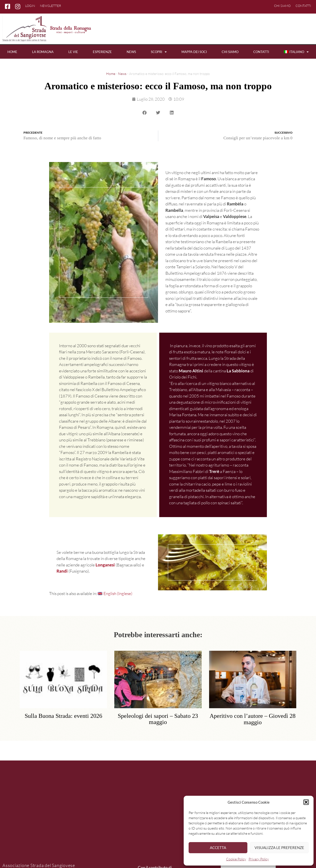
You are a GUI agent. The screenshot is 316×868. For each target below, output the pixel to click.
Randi (62, 571)
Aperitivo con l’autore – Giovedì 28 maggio (253, 719)
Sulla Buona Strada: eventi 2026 (63, 716)
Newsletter (50, 6)
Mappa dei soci (194, 52)
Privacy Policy (259, 859)
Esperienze (102, 52)
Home (12, 52)
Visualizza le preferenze (279, 848)
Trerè (214, 471)
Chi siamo (282, 6)
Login (30, 6)
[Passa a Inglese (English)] (115, 593)
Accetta (218, 848)
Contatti (303, 6)
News (131, 52)
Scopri (159, 52)
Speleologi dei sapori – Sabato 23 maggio (158, 719)
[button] (306, 802)
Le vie (73, 52)
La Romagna (43, 52)
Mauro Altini (191, 371)
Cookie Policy (236, 859)
